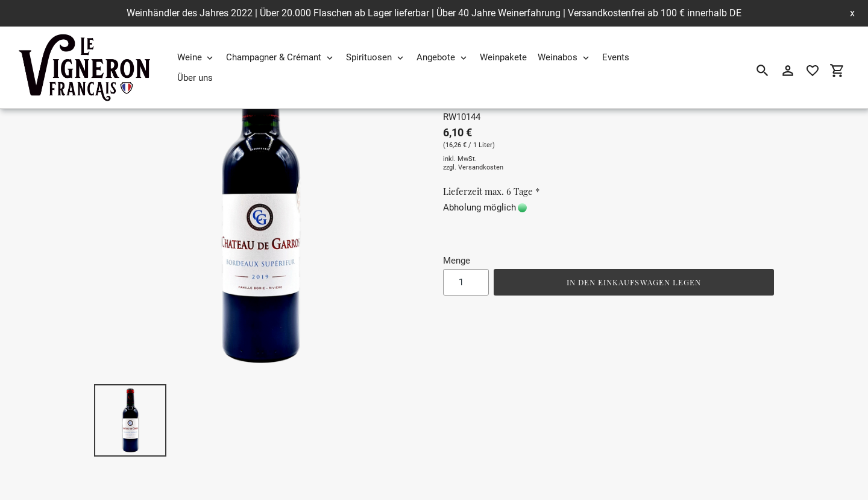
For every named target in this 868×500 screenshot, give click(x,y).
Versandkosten (481, 167)
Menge (457, 261)
